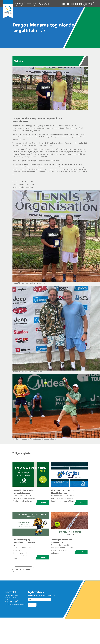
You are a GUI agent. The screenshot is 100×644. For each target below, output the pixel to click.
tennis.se (43, 157)
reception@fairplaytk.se (17, 604)
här (32, 182)
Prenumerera (32, 605)
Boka (19, 4)
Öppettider (30, 4)
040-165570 (14, 602)
